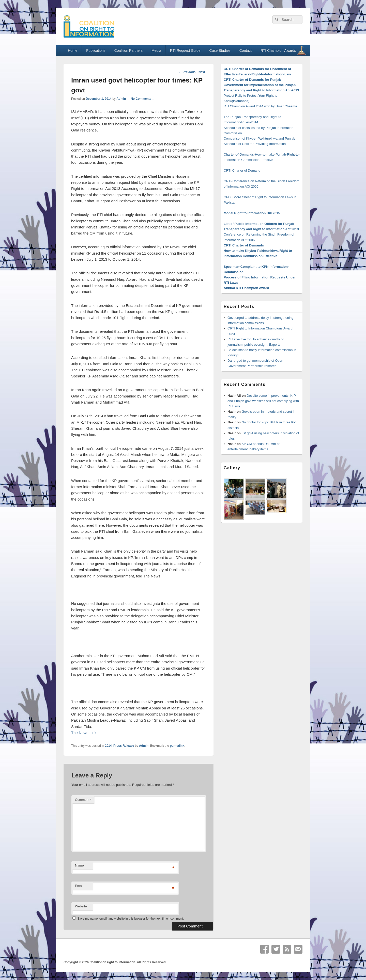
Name (79, 865)
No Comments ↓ (142, 99)
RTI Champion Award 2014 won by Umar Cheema (260, 106)
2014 (108, 746)
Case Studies (220, 51)
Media (156, 51)
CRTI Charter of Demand (242, 170)
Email (79, 886)
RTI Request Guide (185, 51)
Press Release (124, 746)
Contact (246, 51)
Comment (83, 800)
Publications (96, 51)
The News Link (84, 733)
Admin (121, 99)
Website (81, 906)
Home (73, 51)
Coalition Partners (128, 51)
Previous (187, 72)
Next (204, 72)
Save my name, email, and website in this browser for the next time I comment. (131, 919)
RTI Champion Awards (280, 50)
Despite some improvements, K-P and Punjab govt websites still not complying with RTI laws (263, 401)
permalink (177, 746)
